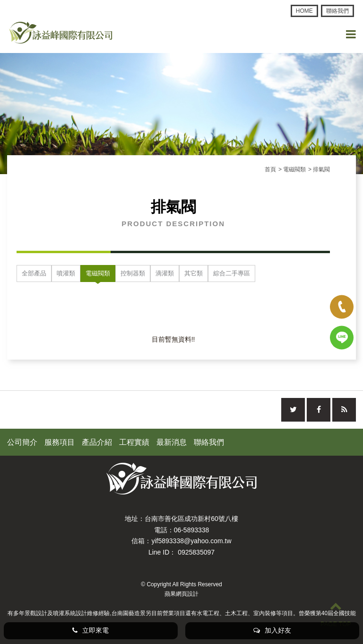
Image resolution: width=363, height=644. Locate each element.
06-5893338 (192, 530)
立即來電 (91, 630)
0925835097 (196, 552)
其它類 (194, 273)
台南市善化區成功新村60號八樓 (191, 519)
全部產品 (34, 273)
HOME (304, 11)
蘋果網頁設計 (181, 594)
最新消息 (172, 442)
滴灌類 (165, 273)
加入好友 (272, 630)
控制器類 (133, 273)
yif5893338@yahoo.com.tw (191, 541)
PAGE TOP (336, 614)
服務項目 (60, 442)
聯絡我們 (337, 11)
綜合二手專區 (232, 273)
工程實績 (134, 442)
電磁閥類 (98, 273)
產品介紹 (97, 442)
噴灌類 (66, 273)
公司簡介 (22, 442)
